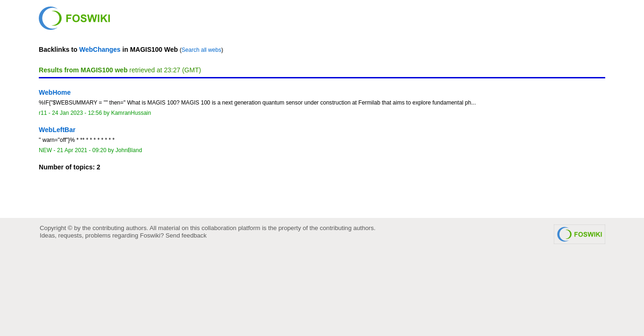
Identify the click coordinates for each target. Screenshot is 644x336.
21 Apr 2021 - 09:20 (82, 150)
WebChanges (100, 49)
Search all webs (202, 50)
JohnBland (129, 150)
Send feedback (186, 235)
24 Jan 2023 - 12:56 (77, 113)
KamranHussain (131, 113)
